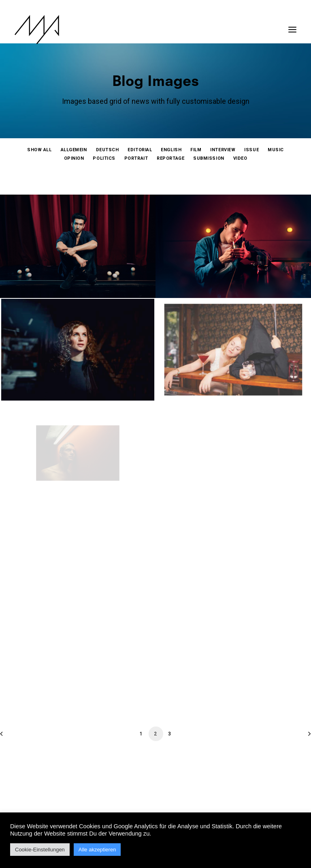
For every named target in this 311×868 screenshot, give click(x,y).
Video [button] (240, 158)
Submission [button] (209, 158)
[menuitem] (39, 150)
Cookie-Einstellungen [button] (40, 850)
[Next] (300, 736)
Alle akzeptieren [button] (97, 850)
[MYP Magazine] (37, 30)
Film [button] (196, 150)
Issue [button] (251, 150)
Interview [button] (223, 150)
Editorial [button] (140, 150)
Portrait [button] (136, 158)
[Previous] (11, 736)
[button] (292, 26)
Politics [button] (104, 158)
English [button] (171, 150)
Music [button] (276, 150)
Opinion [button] (74, 158)
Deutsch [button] (108, 150)
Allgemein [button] (74, 150)
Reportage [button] (170, 158)
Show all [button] (39, 150)
